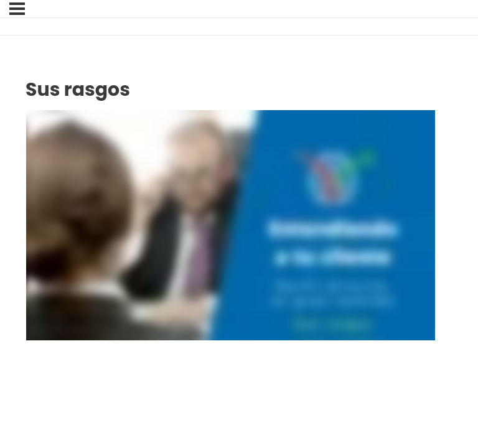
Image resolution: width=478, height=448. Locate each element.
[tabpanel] (231, 225)
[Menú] (17, 9)
